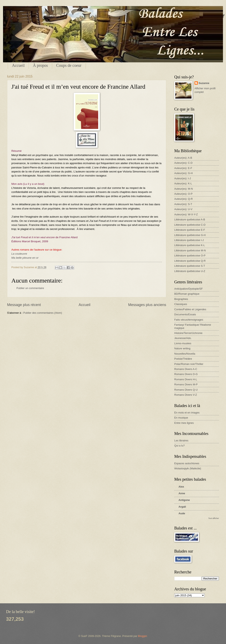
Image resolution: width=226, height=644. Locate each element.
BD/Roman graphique (187, 294)
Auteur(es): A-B (183, 158)
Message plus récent (24, 305)
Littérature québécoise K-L (190, 245)
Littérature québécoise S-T (190, 266)
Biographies (181, 299)
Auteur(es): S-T (183, 204)
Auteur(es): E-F (183, 168)
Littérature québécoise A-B (190, 219)
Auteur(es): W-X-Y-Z (186, 214)
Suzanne (204, 83)
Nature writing (182, 348)
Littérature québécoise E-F (190, 230)
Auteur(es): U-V (183, 209)
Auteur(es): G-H (183, 173)
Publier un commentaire (30, 288)
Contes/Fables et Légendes (190, 309)
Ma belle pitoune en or (25, 258)
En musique (181, 418)
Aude (182, 513)
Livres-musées (183, 343)
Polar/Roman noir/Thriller (189, 364)
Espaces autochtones (187, 463)
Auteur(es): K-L (183, 183)
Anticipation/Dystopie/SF (188, 289)
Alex (181, 487)
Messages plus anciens (147, 305)
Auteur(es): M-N (184, 189)
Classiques (181, 304)
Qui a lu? (180, 446)
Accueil (18, 65)
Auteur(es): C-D (183, 163)
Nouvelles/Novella (185, 354)
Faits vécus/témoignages (189, 320)
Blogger (142, 636)
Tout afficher (214, 518)
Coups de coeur (69, 65)
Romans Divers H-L (186, 379)
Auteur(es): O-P (183, 194)
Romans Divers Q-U (186, 390)
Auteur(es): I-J (183, 178)
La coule (17, 254)
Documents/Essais (185, 314)
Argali (182, 507)
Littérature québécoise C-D (190, 225)
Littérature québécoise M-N (190, 250)
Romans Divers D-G (186, 374)
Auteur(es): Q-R (183, 199)
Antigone (184, 500)
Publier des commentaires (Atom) (43, 313)
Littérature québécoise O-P (190, 256)
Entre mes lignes (184, 423)
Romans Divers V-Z (186, 395)
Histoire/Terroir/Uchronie (188, 333)
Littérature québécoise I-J (189, 240)
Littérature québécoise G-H (190, 235)
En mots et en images (187, 413)
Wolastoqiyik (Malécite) (188, 468)
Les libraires (181, 440)
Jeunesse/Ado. (183, 338)
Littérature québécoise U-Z (190, 271)
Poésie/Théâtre (183, 359)
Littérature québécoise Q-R (190, 261)
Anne (182, 493)
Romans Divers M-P (186, 384)
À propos (40, 65)
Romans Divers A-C (186, 369)
